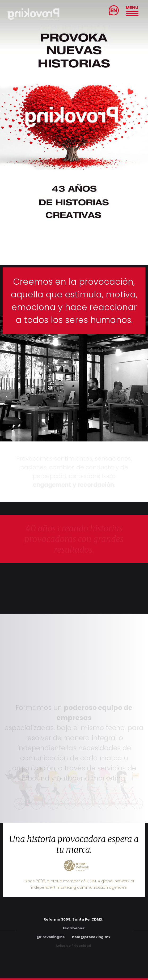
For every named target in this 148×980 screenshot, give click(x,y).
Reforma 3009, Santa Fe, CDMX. (73, 919)
